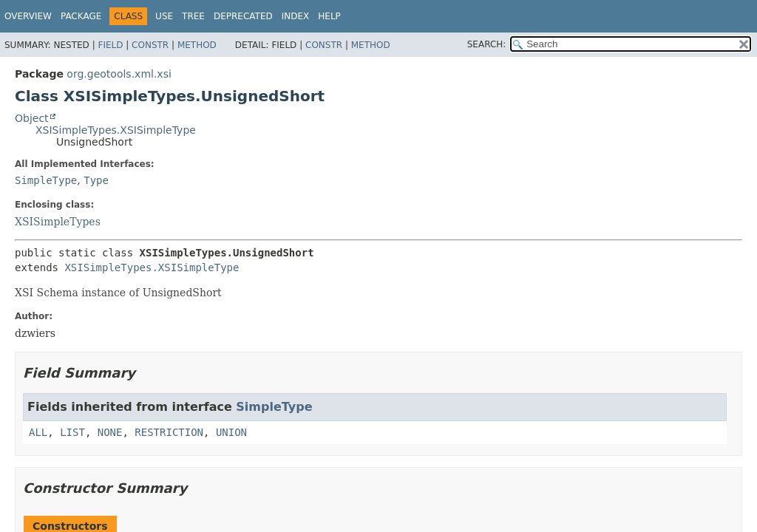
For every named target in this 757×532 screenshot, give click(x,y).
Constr (150, 45)
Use (164, 16)
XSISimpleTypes (58, 222)
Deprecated (243, 16)
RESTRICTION (169, 432)
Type (96, 180)
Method (197, 45)
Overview (28, 16)
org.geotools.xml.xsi (119, 74)
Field (110, 45)
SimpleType (46, 180)
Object (32, 118)
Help (329, 16)
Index (296, 16)
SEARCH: (487, 44)
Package (81, 16)
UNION (231, 432)
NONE (110, 432)
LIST (72, 432)
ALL (38, 432)
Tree (193, 16)
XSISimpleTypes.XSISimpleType (116, 130)
